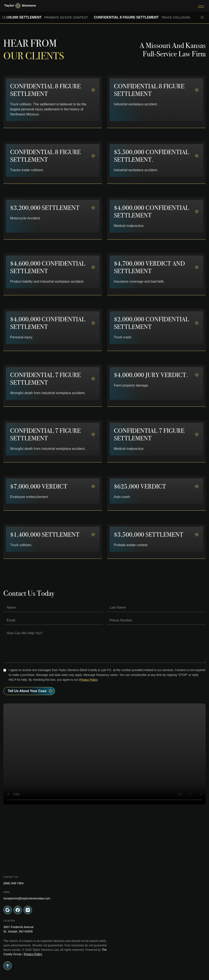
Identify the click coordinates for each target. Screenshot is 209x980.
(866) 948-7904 (13, 883)
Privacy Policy (88, 680)
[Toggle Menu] (201, 6)
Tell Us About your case (30, 691)
